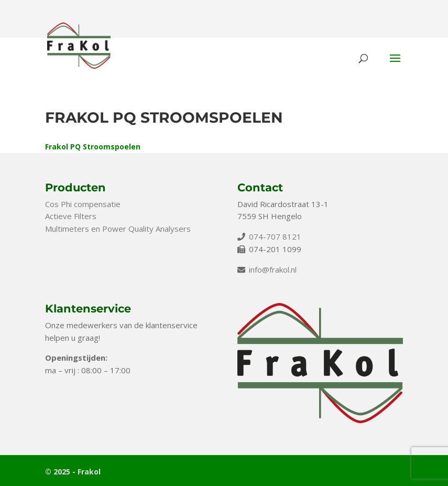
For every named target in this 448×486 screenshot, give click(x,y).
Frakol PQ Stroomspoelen (93, 147)
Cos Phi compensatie (83, 204)
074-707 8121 (275, 236)
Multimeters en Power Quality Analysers (118, 229)
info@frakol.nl (273, 269)
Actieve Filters (71, 216)
